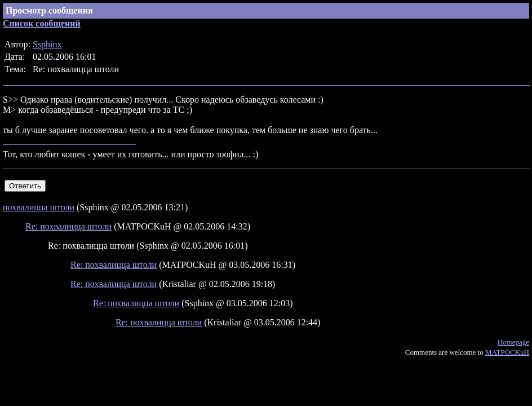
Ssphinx (47, 44)
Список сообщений (42, 23)
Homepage (513, 342)
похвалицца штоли (39, 207)
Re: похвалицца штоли (68, 226)
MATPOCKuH (507, 352)
